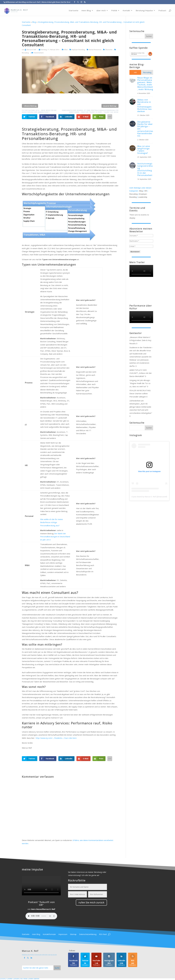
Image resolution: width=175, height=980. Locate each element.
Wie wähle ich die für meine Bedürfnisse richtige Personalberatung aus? (52, 522)
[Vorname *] (141, 236)
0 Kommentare (39, 53)
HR (146, 191)
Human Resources (95, 50)
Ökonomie (109, 50)
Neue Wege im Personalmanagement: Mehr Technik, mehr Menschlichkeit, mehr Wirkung (145, 84)
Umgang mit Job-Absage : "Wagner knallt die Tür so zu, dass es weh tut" (140, 383)
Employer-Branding (78, 50)
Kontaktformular (49, 934)
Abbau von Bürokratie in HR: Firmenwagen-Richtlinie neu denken (145, 106)
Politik (114, 9)
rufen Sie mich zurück (91, 902)
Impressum (63, 934)
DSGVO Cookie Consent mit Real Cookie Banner (20, 978)
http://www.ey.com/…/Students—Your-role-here (56, 738)
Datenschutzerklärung (88, 934)
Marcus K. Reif (31, 50)
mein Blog (86, 9)
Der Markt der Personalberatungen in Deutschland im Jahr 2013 (55, 537)
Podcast (162, 9)
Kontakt (126, 9)
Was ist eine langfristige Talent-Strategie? (144, 150)
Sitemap (73, 934)
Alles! (66, 50)
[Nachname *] (141, 241)
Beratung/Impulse (144, 9)
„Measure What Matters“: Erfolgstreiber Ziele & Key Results (140, 340)
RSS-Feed (103, 934)
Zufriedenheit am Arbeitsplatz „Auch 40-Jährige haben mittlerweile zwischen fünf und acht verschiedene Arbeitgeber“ (141, 407)
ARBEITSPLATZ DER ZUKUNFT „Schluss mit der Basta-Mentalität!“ (141, 373)
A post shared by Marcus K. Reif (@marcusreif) (149, 497)
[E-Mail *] (141, 246)
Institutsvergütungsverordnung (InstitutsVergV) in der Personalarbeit (145, 169)
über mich (101, 9)
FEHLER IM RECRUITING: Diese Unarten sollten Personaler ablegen (140, 394)
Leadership (143, 197)
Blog (34, 22)
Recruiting (134, 194)
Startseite (74, 9)
